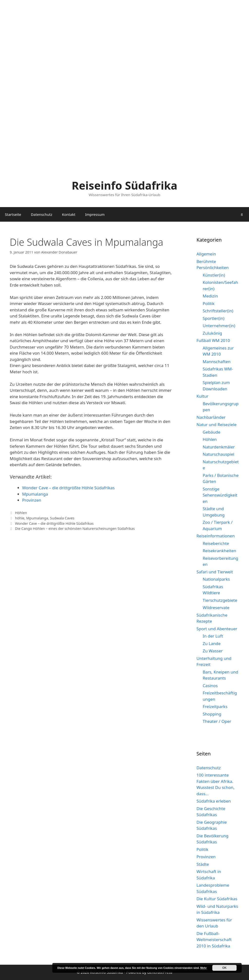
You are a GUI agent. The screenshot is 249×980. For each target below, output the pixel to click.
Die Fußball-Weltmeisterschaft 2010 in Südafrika (214, 940)
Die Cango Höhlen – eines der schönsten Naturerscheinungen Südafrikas (75, 529)
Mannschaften (217, 362)
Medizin (210, 296)
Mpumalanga (35, 494)
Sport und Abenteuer (217, 629)
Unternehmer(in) (219, 326)
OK (224, 968)
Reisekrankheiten (220, 551)
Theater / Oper (217, 721)
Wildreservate (216, 608)
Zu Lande (212, 643)
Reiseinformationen (216, 536)
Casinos (210, 686)
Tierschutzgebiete (220, 600)
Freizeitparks (215, 706)
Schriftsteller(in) (218, 311)
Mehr (204, 968)
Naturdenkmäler (219, 447)
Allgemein (206, 254)
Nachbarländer (211, 417)
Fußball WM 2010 (213, 340)
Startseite (13, 214)
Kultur (202, 396)
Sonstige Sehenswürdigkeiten (220, 495)
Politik (209, 303)
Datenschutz (42, 214)
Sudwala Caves (62, 518)
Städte (203, 864)
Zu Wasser (213, 651)
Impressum (95, 214)
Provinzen (32, 500)
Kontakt (69, 214)
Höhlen (21, 513)
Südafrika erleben (214, 801)
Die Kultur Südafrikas (217, 899)
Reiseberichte (216, 543)
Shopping (212, 714)
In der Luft (213, 636)
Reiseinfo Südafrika (125, 185)
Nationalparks (216, 579)
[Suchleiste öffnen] (242, 214)
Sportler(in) (214, 318)
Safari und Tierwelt (215, 572)
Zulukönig (213, 333)
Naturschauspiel (219, 454)
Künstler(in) (214, 275)
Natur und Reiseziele (216, 424)
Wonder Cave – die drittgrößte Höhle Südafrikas (68, 488)
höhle (20, 518)
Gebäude (212, 432)
